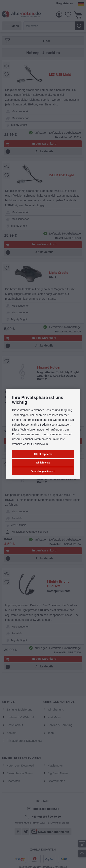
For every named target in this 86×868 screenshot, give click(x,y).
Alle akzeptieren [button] (43, 454)
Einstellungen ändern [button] (43, 471)
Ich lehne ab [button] (43, 463)
